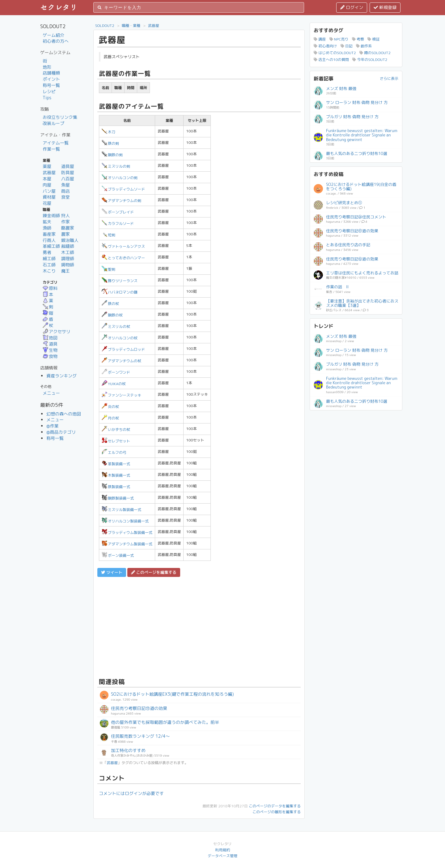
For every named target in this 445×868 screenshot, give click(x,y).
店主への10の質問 (331, 60)
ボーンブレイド (118, 212)
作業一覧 (51, 149)
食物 (50, 356)
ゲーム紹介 (53, 35)
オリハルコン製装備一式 (125, 521)
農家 (66, 234)
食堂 (66, 197)
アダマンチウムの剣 (121, 201)
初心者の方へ (56, 41)
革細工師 (51, 246)
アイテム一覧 (56, 143)
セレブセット (116, 441)
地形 (47, 67)
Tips (47, 98)
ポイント (51, 79)
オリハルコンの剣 (120, 178)
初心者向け (325, 46)
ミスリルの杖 (116, 327)
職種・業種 (131, 26)
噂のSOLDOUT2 (375, 53)
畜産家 (49, 234)
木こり (49, 271)
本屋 (47, 179)
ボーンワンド (116, 372)
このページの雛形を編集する (277, 812)
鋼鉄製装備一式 (118, 498)
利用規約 (222, 850)
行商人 (49, 240)
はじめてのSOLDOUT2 (335, 53)
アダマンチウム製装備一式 (127, 544)
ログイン (352, 7)
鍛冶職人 (70, 240)
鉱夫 (47, 222)
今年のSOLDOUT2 (370, 60)
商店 (66, 191)
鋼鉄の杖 (112, 315)
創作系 (364, 46)
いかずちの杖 (116, 430)
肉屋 (47, 185)
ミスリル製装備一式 (121, 510)
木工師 (68, 252)
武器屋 (49, 172)
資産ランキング (61, 376)
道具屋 (68, 166)
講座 (320, 39)
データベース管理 (222, 856)
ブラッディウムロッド (123, 349)
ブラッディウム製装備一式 (127, 533)
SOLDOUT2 (105, 26)
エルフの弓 (114, 452)
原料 (50, 288)
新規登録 (385, 7)
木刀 (108, 132)
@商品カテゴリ (61, 432)
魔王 (66, 271)
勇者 (47, 252)
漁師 (47, 228)
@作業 (53, 426)
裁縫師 (68, 246)
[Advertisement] (199, 626)
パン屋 (49, 191)
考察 (358, 39)
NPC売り (339, 39)
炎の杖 (110, 407)
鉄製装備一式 (116, 487)
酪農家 (68, 228)
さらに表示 (389, 78)
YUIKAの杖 (114, 384)
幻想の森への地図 (64, 414)
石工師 (49, 265)
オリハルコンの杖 (120, 338)
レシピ (49, 91)
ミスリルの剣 (116, 166)
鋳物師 (68, 265)
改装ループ (53, 123)
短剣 (108, 235)
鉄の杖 (110, 304)
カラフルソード (118, 223)
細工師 (49, 258)
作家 (66, 222)
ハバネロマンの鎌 (120, 292)
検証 (373, 39)
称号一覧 (51, 85)
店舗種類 (51, 73)
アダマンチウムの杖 (121, 361)
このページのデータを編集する (275, 806)
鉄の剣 (110, 143)
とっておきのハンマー (123, 258)
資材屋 (49, 197)
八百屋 (68, 179)
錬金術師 (51, 215)
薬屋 (47, 166)
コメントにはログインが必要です (131, 793)
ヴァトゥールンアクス (123, 246)
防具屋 (68, 172)
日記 (347, 46)
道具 (50, 344)
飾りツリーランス (120, 281)
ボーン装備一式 (118, 555)
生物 (50, 350)
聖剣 (108, 269)
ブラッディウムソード (123, 189)
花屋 (47, 203)
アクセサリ (57, 331)
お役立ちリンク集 (60, 117)
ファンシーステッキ (121, 395)
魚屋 (66, 185)
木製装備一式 (116, 475)
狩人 (66, 215)
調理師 (68, 258)
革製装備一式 (116, 464)
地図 (50, 338)
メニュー (51, 393)
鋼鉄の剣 (112, 155)
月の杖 (110, 418)
